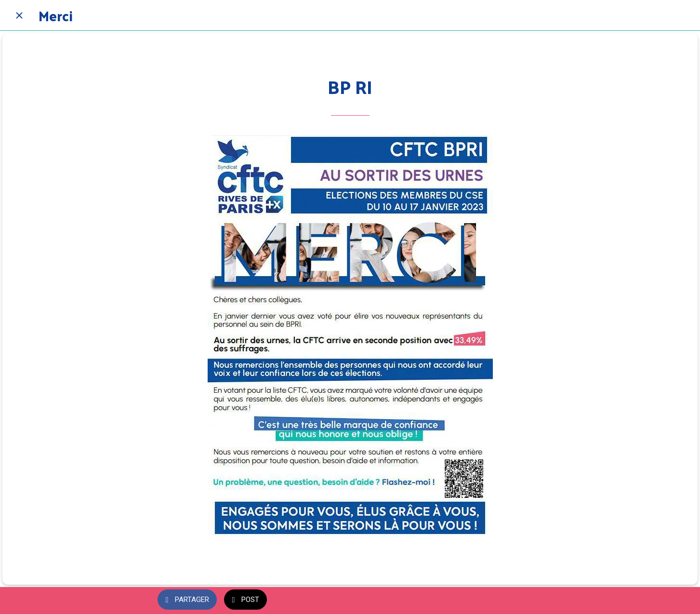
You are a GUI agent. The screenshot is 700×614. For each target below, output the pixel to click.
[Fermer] (19, 15)
